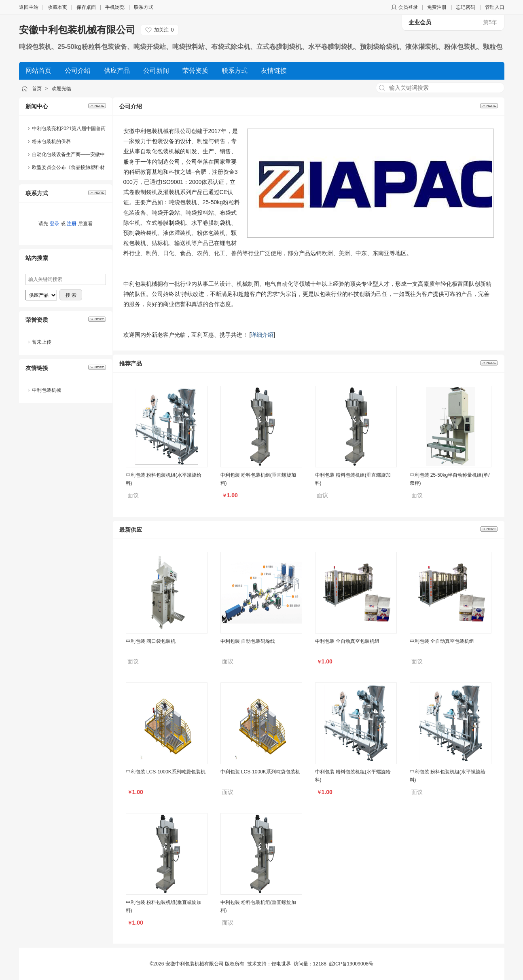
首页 (37, 89)
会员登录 (408, 7)
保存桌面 (86, 7)
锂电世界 (281, 964)
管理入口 (495, 7)
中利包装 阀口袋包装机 (151, 641)
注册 (72, 224)
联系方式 (144, 7)
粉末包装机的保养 (51, 142)
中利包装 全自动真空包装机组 (347, 641)
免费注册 (437, 7)
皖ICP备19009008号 (351, 964)
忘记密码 (466, 7)
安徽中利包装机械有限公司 (77, 30)
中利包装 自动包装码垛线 (248, 641)
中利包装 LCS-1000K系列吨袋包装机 (166, 772)
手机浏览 (115, 7)
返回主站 (29, 7)
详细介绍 (262, 335)
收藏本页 (57, 7)
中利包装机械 (47, 390)
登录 (55, 224)
